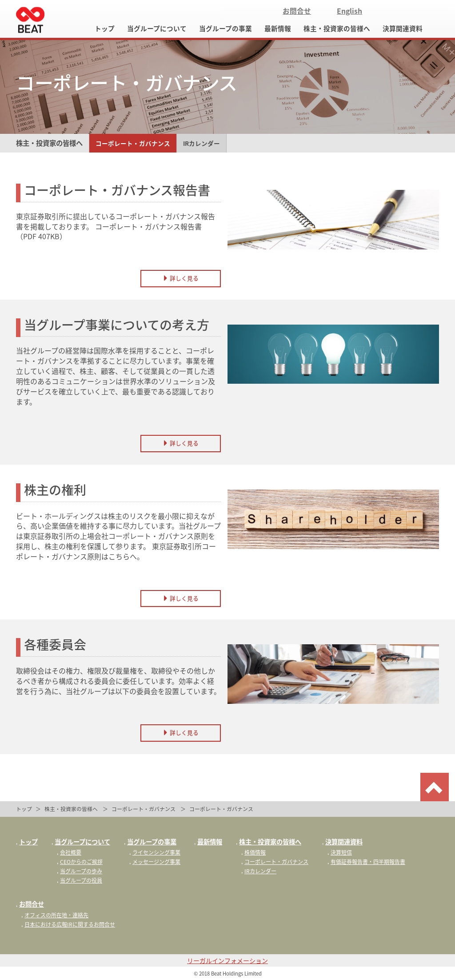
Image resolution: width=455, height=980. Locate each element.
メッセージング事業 (155, 862)
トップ (105, 28)
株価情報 (253, 852)
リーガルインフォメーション (227, 960)
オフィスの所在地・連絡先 (55, 915)
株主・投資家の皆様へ (337, 28)
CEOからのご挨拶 (80, 862)
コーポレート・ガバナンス (133, 143)
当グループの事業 (226, 28)
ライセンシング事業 (155, 852)
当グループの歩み (80, 871)
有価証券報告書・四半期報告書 (366, 862)
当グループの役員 (80, 880)
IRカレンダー (202, 143)
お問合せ (297, 11)
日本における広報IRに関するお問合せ (68, 924)
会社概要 (69, 852)
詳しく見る (181, 278)
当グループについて (157, 28)
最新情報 (278, 28)
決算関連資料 (403, 28)
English (349, 11)
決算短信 (340, 852)
